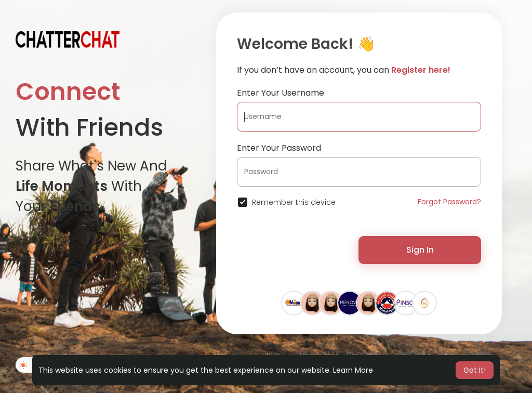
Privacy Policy (368, 354)
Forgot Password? (449, 202)
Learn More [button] (353, 370)
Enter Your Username (281, 93)
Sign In (420, 250)
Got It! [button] (475, 370)
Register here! (421, 70)
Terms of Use (319, 354)
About (449, 354)
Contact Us (414, 354)
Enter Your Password (279, 148)
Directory (478, 354)
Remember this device (294, 202)
